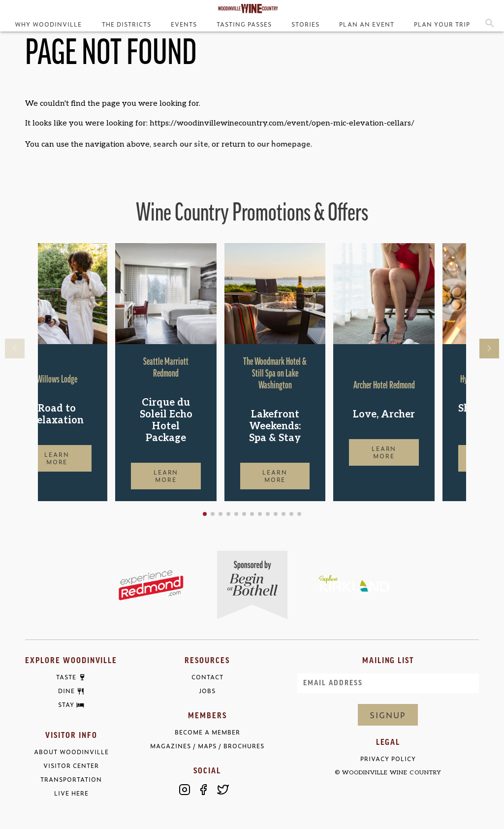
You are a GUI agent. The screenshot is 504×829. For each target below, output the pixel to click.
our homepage (284, 143)
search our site (181, 143)
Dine (66, 691)
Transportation (71, 780)
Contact (207, 677)
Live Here (71, 793)
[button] (236, 514)
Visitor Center (71, 766)
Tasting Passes (244, 24)
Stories (305, 24)
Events (184, 24)
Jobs (207, 691)
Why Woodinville (48, 24)
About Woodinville (71, 752)
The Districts (126, 24)
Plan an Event (366, 24)
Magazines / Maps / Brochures (207, 746)
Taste (66, 677)
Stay (66, 705)
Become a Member (207, 732)
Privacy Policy (388, 759)
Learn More (88, 458)
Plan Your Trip (442, 24)
